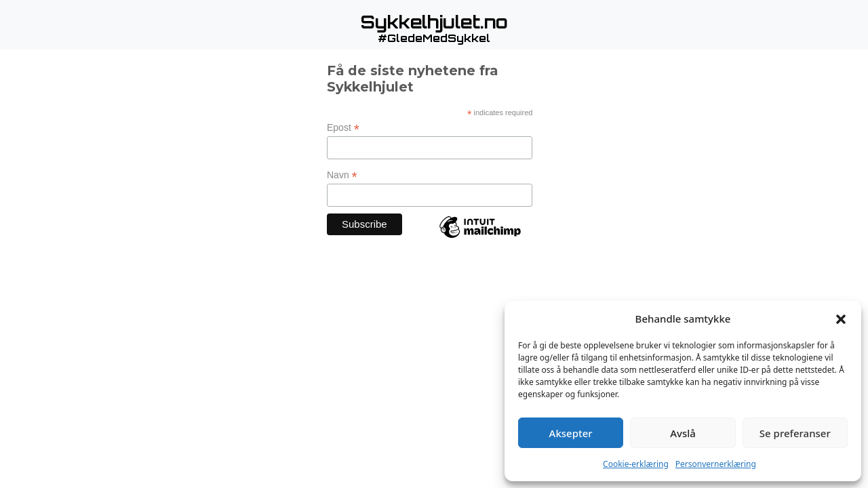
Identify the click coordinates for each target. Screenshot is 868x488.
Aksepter (571, 433)
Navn (342, 175)
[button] (841, 319)
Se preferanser (795, 433)
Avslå (683, 433)
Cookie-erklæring (636, 464)
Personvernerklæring (716, 464)
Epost (343, 128)
